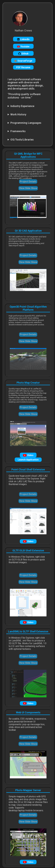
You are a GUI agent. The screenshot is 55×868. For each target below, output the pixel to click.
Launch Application (28, 460)
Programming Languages (26, 123)
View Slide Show (28, 188)
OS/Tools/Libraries (22, 140)
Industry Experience (22, 106)
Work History (18, 114)
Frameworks (18, 131)
